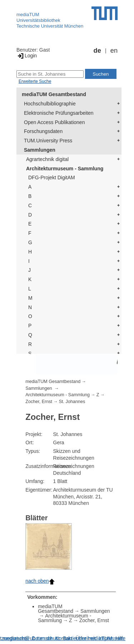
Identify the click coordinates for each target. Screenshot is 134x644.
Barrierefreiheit (79, 638)
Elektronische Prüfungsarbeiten (59, 113)
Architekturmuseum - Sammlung (65, 169)
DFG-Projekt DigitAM (52, 177)
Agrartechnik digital (47, 159)
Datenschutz (46, 638)
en (114, 51)
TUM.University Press (48, 141)
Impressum (111, 638)
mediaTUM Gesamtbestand (54, 94)
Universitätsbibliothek (38, 20)
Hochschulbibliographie (50, 104)
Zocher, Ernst (39, 402)
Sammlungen (40, 150)
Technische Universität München (50, 26)
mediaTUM (28, 15)
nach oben (40, 581)
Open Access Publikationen (54, 122)
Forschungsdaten (43, 131)
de (97, 51)
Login (27, 56)
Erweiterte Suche (35, 81)
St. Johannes (72, 402)
